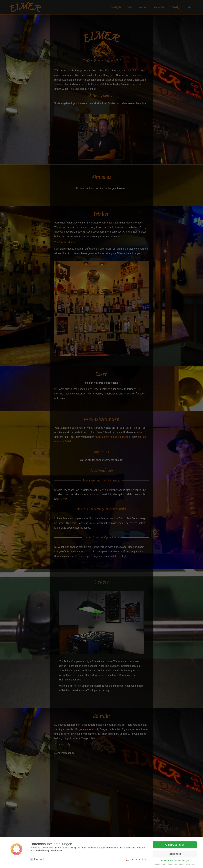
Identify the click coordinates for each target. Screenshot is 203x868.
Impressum (190, 864)
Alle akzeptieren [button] (175, 845)
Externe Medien (136, 859)
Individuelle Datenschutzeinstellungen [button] (175, 861)
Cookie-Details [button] (161, 864)
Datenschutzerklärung (176, 864)
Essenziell (37, 859)
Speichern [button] (175, 854)
